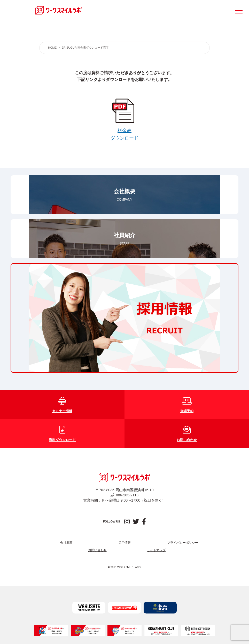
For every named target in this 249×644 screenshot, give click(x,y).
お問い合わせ (97, 550)
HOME (52, 48)
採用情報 (125, 543)
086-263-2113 (125, 495)
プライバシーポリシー (183, 543)
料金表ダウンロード (125, 131)
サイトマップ (156, 550)
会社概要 (66, 543)
